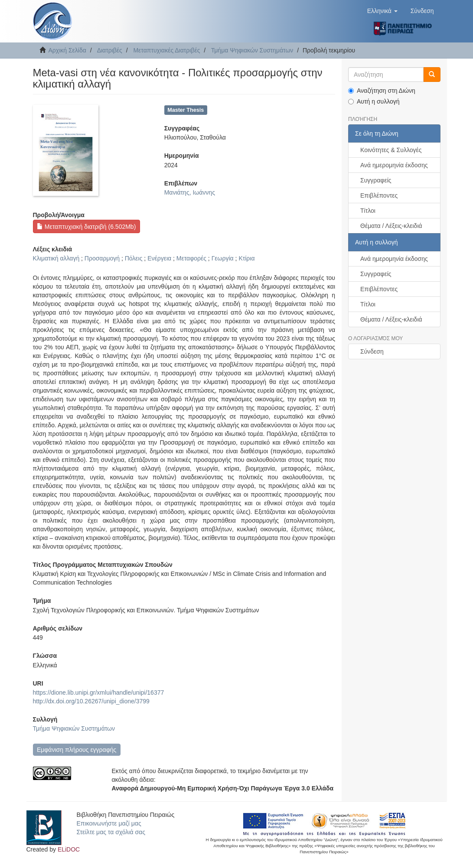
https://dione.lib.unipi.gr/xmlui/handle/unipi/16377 (99, 692)
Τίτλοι (368, 211)
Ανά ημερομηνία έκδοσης (394, 165)
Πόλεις (134, 258)
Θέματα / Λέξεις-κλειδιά (391, 226)
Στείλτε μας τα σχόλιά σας (111, 832)
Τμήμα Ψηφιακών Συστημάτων (252, 50)
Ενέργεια (159, 258)
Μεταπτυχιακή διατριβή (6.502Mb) (86, 227)
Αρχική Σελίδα (67, 50)
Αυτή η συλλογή (374, 101)
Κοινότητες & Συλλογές (391, 150)
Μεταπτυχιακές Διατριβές (166, 50)
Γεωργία (223, 258)
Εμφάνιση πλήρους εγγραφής (77, 750)
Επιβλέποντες (379, 195)
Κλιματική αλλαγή (56, 258)
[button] (382, 11)
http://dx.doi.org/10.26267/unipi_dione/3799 (91, 701)
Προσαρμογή (102, 258)
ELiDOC (69, 849)
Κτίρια (246, 258)
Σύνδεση (372, 351)
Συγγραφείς (376, 180)
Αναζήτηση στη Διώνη (382, 91)
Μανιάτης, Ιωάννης (190, 192)
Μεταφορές (191, 258)
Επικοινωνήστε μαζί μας (109, 823)
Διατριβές (110, 50)
